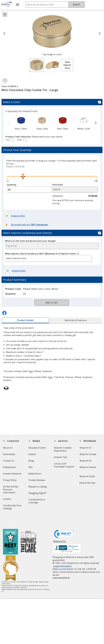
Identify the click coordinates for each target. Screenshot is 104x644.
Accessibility (9, 454)
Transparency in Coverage (37, 502)
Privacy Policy (10, 481)
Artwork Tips (61, 457)
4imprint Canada (88, 454)
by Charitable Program (64, 465)
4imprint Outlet (87, 476)
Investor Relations (12, 475)
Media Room (35, 474)
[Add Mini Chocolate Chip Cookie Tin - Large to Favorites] (5, 81)
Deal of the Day (87, 483)
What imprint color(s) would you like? (42, 254)
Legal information (62, 554)
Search (76, 5)
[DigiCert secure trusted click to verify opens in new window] (64, 523)
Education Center (37, 448)
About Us (8, 448)
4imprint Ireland (88, 467)
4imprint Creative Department (63, 449)
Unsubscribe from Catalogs (12, 508)
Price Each (58, 185)
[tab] (25, 320)
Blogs (31, 461)
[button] (67, 65)
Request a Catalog (38, 487)
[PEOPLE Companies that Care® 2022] (29, 530)
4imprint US (85, 448)
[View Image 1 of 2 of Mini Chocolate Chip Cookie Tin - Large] (37, 65)
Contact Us (8, 461)
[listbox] (48, 258)
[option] (21, 123)
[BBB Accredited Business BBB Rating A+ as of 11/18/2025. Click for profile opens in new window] (67, 537)
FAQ (30, 467)
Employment (9, 467)
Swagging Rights (37, 493)
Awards (32, 454)
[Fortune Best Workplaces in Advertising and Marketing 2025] (10, 530)
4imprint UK (85, 461)
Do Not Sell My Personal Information (13, 490)
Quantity (12, 185)
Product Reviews (37, 480)
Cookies (7, 500)
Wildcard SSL (60, 530)
